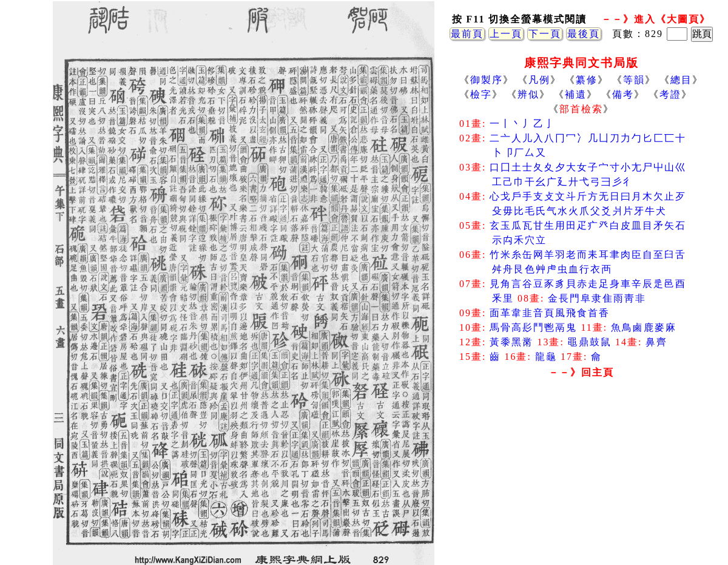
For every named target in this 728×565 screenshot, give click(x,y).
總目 (681, 80)
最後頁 (584, 34)
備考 (623, 94)
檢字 (481, 94)
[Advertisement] (581, 479)
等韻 (634, 80)
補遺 (576, 94)
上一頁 (506, 34)
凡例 (539, 80)
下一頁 (545, 34)
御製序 (487, 80)
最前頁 (467, 34)
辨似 (528, 94)
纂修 (587, 80)
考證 (670, 94)
